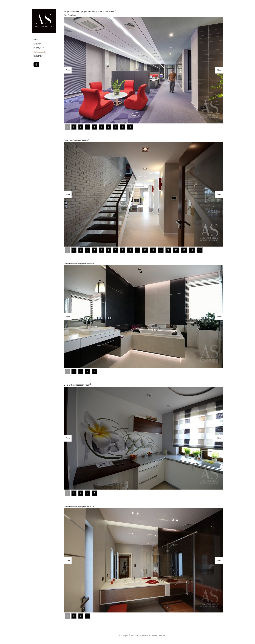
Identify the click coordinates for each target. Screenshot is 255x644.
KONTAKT (38, 56)
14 (161, 250)
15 (168, 250)
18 (192, 250)
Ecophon (72, 15)
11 (137, 250)
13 (153, 250)
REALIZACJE (39, 52)
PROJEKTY (39, 48)
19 (200, 250)
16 (176, 250)
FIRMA (37, 40)
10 (130, 127)
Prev (68, 70)
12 (145, 250)
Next (219, 70)
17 (184, 250)
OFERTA (37, 44)
